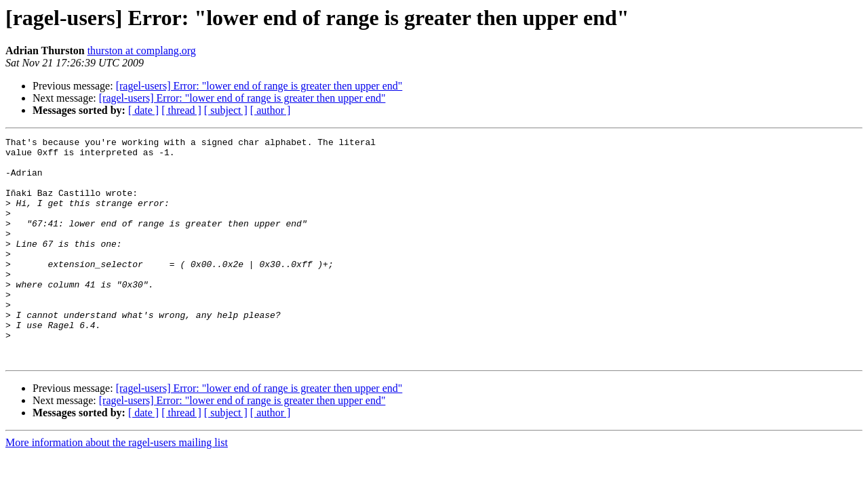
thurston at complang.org (142, 51)
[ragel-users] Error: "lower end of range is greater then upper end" (259, 86)
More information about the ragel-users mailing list (117, 487)
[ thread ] (181, 110)
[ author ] (271, 110)
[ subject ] (226, 110)
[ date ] (143, 110)
